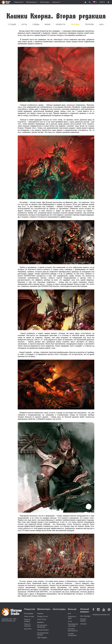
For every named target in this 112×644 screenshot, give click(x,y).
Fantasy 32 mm (42, 616)
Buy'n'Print (28, 629)
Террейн (89, 24)
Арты (24, 24)
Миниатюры (31, 2)
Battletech (41, 622)
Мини (48, 24)
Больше (55, 2)
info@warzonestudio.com (101, 615)
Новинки (40, 613)
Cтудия (12, 24)
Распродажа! (29, 613)
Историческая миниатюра (42, 626)
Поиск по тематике (27, 625)
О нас (70, 621)
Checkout (83, 624)
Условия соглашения (72, 635)
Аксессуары (45, 2)
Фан (101, 24)
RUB (101, 2)
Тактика (75, 24)
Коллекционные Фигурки (43, 634)
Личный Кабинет (83, 620)
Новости (61, 24)
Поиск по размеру (27, 620)
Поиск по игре (29, 616)
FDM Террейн (42, 638)
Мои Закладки (85, 616)
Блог (69, 613)
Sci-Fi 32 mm (42, 619)
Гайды (36, 24)
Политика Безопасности (73, 630)
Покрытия (18, 2)
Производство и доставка (73, 625)
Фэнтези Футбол (43, 630)
